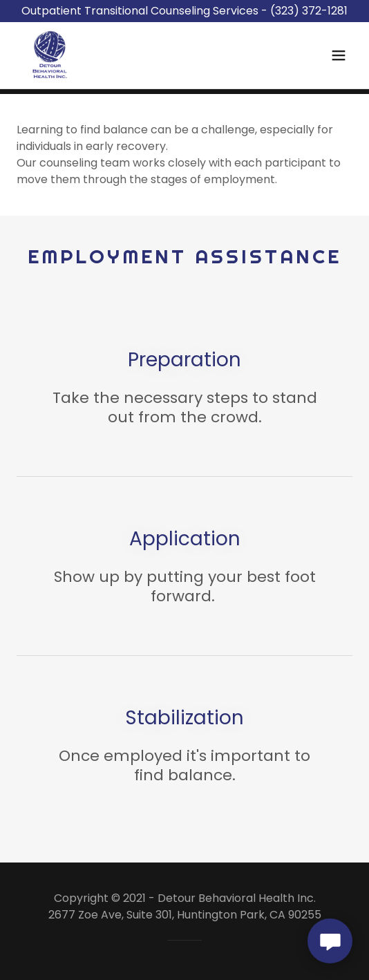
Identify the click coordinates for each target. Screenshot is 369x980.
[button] (339, 55)
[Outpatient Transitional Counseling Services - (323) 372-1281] (184, 11)
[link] (50, 55)
